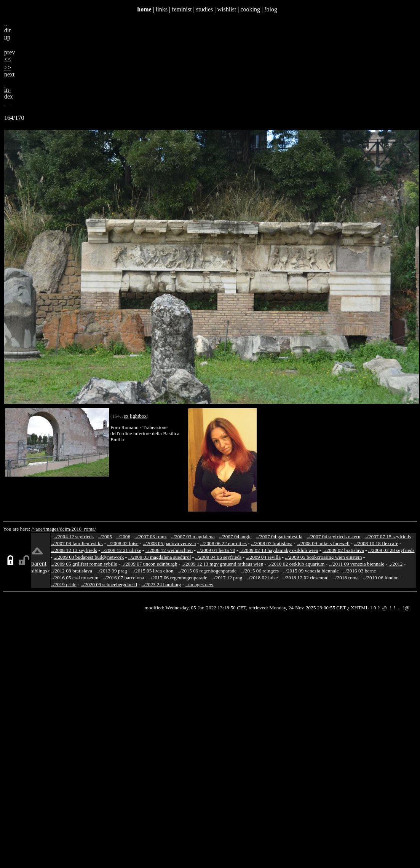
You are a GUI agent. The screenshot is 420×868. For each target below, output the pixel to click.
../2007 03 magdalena (193, 537)
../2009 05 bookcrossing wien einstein (323, 557)
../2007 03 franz (150, 537)
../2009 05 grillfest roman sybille (84, 564)
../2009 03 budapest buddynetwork (89, 557)
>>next (10, 71)
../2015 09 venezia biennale (311, 571)
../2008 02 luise (123, 543)
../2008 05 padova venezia (169, 543)
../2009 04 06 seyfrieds (218, 557)
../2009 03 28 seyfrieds (391, 550)
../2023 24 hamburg (161, 584)
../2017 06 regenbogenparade (178, 578)
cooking (250, 9)
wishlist (227, 9)
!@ (406, 608)
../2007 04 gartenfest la (279, 537)
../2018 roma (346, 578)
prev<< (10, 56)
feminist (182, 9)
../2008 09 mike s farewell (323, 543)
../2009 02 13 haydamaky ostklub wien (279, 550)
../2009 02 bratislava (343, 550)
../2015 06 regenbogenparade (207, 571)
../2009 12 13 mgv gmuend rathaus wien (223, 564)
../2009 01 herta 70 (216, 550)
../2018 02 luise (262, 578)
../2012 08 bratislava (71, 571)
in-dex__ (9, 96)
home (144, 9)
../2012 (395, 564)
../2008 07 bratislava (272, 543)
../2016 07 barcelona (124, 578)
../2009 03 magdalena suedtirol (160, 557)
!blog (271, 9)
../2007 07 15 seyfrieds (388, 537)
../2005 (105, 537)
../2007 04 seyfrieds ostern (333, 537)
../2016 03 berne (360, 571)
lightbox (138, 416)
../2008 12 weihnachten (169, 550)
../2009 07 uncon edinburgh (149, 564)
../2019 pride (64, 584)
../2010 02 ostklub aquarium (296, 564)
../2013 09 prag (112, 571)
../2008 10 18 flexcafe (376, 543)
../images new (200, 584)
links (162, 9)
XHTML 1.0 (363, 608)
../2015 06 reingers (260, 571)
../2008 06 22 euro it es (223, 543)
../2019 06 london (381, 578)
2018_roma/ (83, 529)
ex (126, 416)
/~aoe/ (38, 529)
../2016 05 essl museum (75, 578)
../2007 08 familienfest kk (77, 543)
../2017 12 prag (227, 578)
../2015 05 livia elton (153, 571)
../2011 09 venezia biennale (357, 564)
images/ (52, 529)
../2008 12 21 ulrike (121, 550)
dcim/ (65, 529)
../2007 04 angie (235, 537)
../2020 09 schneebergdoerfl (109, 584)
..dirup (8, 30)
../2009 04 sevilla (263, 557)
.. (399, 608)
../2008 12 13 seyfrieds (74, 550)
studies (204, 9)
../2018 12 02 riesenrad (305, 578)
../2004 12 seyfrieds (74, 537)
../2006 (123, 537)
